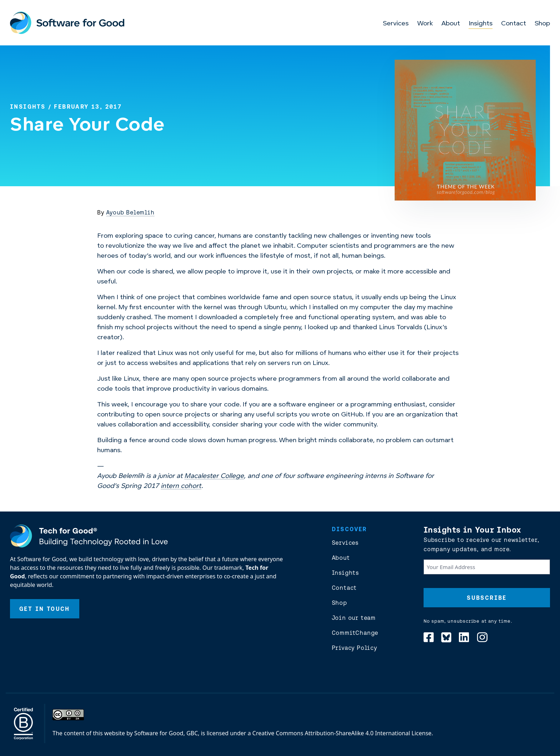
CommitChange (355, 633)
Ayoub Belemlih (130, 212)
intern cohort (181, 486)
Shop (542, 24)
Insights (481, 24)
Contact (514, 24)
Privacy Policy (354, 648)
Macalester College (214, 476)
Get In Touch (45, 609)
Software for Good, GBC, (167, 733)
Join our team (354, 618)
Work (425, 24)
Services (396, 24)
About (451, 24)
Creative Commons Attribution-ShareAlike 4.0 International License (342, 733)
